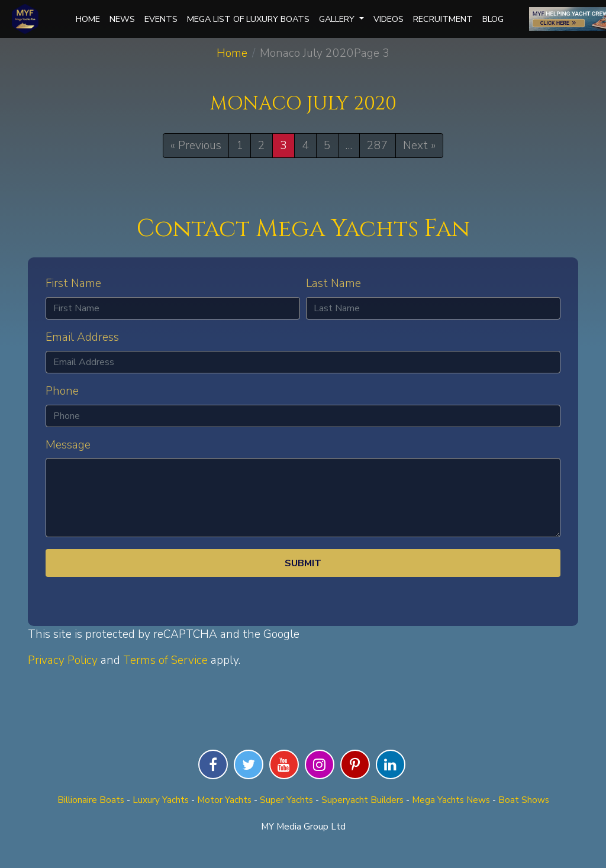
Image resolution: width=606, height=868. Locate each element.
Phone (62, 391)
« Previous (196, 146)
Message (68, 445)
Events (161, 19)
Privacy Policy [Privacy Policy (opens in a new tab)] (63, 660)
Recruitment (443, 19)
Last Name (333, 283)
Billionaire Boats (91, 800)
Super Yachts (286, 800)
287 (378, 146)
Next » (419, 146)
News (122, 19)
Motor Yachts (224, 800)
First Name (73, 283)
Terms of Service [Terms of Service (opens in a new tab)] (165, 660)
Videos (389, 19)
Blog (493, 19)
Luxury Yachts (161, 800)
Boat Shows (524, 800)
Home (88, 19)
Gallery (341, 19)
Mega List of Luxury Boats (248, 19)
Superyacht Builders (362, 800)
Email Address (82, 337)
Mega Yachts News (451, 800)
